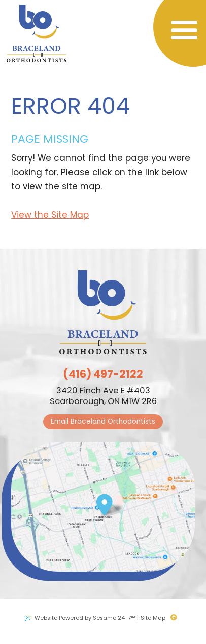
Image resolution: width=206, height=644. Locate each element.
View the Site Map (50, 215)
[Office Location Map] (104, 501)
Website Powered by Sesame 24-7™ (85, 618)
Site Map (153, 618)
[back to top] (176, 618)
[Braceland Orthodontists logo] (37, 34)
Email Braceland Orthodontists (103, 421)
